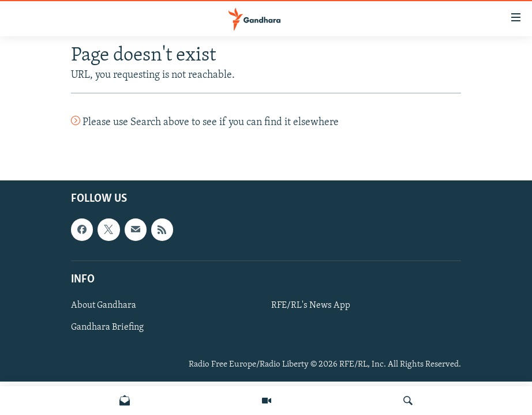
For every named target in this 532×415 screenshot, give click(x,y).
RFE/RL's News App (311, 305)
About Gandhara (104, 305)
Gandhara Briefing (107, 327)
